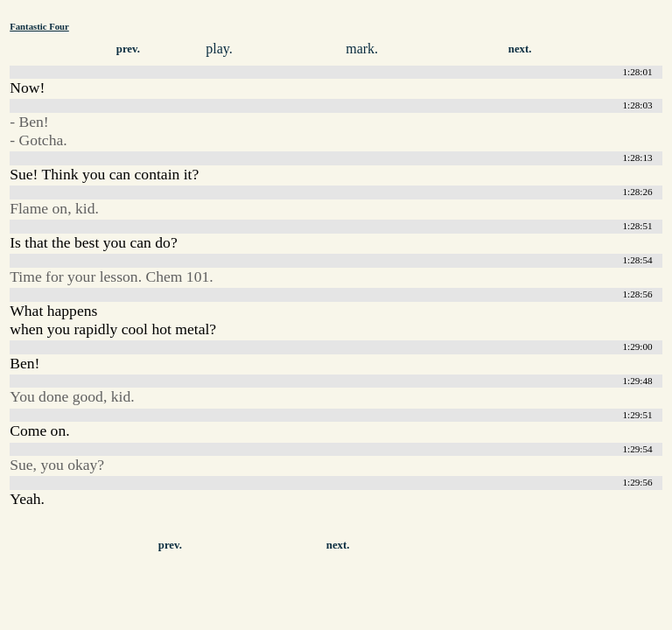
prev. (128, 49)
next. (520, 49)
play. (219, 49)
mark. (362, 49)
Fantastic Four (39, 26)
